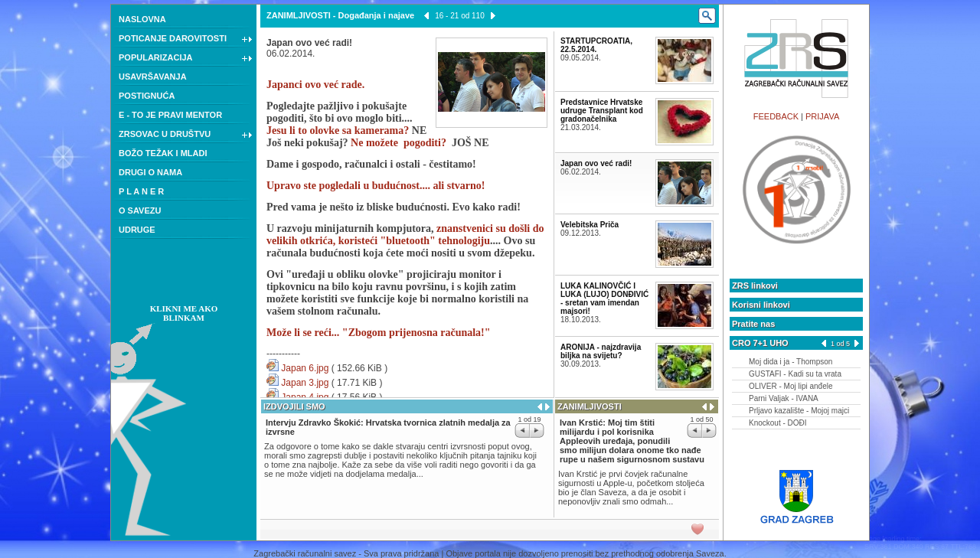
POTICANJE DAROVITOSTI (186, 40)
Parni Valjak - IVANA (784, 398)
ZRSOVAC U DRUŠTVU (186, 135)
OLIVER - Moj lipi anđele (791, 386)
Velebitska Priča (590, 225)
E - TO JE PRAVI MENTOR (170, 115)
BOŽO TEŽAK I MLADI (163, 153)
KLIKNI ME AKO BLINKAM (184, 313)
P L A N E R (141, 191)
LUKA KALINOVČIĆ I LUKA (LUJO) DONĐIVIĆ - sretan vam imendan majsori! (604, 299)
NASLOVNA (142, 19)
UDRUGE (137, 230)
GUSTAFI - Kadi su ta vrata (795, 374)
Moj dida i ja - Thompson (791, 362)
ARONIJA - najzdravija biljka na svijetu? (601, 351)
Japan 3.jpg (305, 383)
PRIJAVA (822, 116)
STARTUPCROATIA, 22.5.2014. (596, 45)
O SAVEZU (140, 210)
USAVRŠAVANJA (153, 77)
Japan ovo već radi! (596, 163)
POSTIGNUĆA (147, 96)
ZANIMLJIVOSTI (299, 15)
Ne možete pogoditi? (399, 143)
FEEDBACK (776, 116)
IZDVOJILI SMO (294, 406)
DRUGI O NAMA (150, 172)
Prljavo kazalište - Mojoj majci (799, 411)
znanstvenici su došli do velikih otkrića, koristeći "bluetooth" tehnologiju (405, 235)
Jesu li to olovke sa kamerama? (338, 131)
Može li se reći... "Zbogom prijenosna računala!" (379, 333)
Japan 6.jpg (305, 368)
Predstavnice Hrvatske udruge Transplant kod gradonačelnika (602, 111)
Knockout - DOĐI (778, 423)
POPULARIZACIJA (186, 59)
